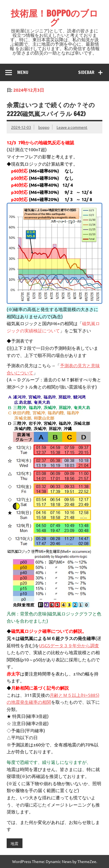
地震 (14, 843)
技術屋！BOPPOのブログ (54, 18)
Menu (23, 72)
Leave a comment (72, 127)
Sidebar (86, 72)
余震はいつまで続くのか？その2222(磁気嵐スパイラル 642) (51, 109)
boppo (44, 127)
